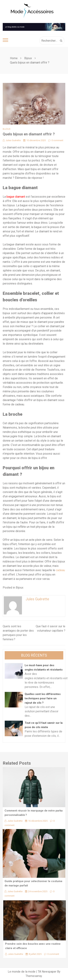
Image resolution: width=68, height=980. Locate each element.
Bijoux (7, 129)
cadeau (60, 570)
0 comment (56, 140)
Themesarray (34, 976)
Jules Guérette (12, 140)
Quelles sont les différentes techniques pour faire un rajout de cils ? (43, 698)
